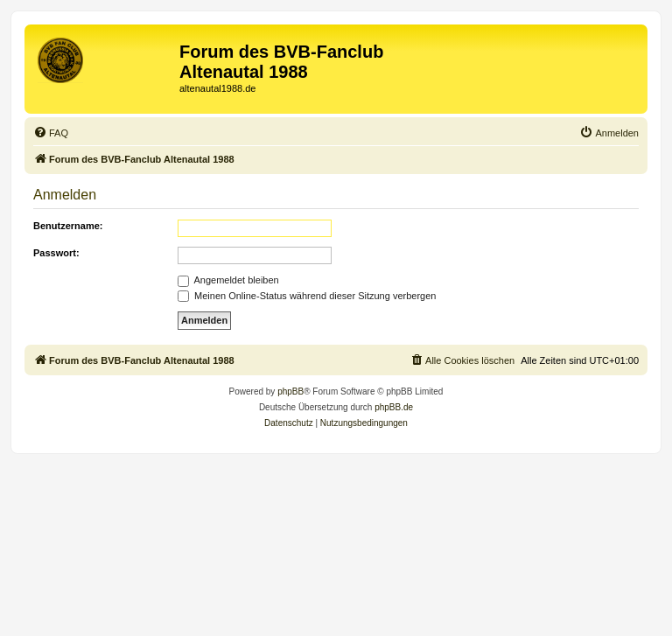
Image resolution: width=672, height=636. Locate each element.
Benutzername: (68, 226)
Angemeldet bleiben (228, 280)
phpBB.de (394, 407)
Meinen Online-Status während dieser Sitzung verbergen (307, 296)
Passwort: (56, 253)
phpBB (290, 391)
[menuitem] (51, 133)
